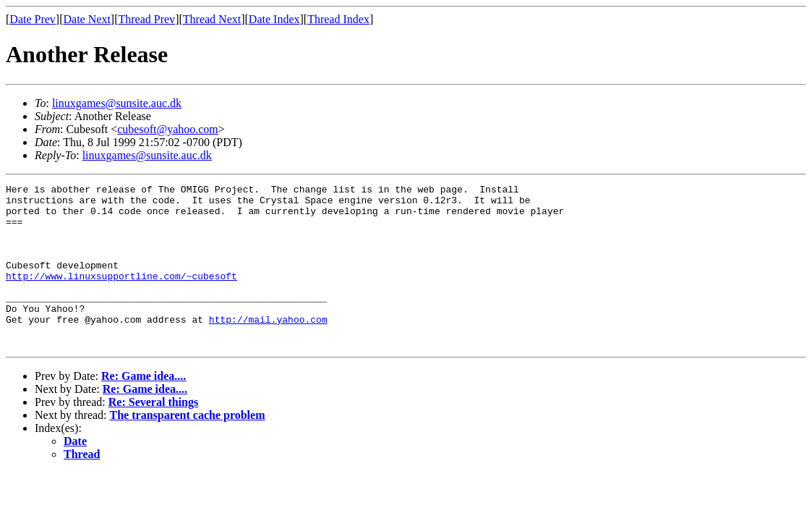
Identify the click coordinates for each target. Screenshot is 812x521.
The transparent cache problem (188, 448)
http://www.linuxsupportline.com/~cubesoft (121, 295)
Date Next (87, 19)
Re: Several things (153, 435)
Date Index (274, 19)
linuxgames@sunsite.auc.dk (117, 103)
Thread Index (338, 19)
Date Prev (33, 19)
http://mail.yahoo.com (268, 347)
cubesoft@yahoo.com (168, 129)
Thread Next (212, 19)
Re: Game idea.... (144, 408)
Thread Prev (146, 19)
